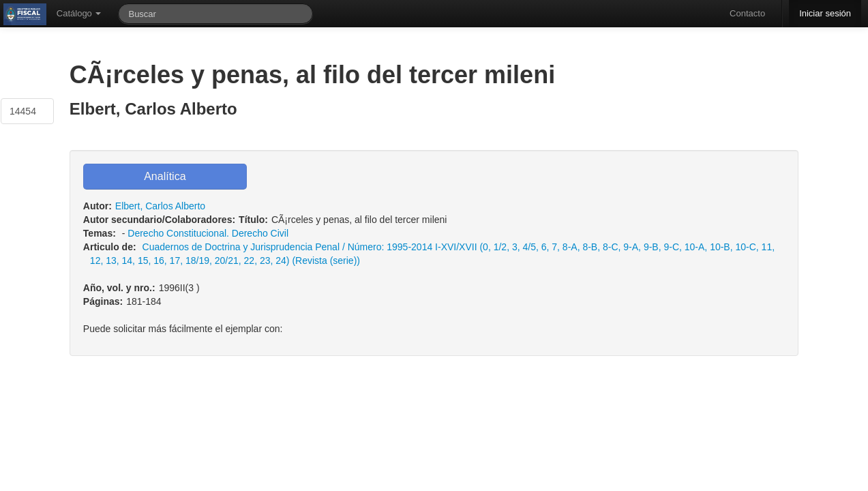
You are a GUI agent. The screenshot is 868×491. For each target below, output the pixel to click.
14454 (23, 111)
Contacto (747, 13)
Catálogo (79, 13)
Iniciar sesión (825, 13)
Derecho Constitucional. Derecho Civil (208, 233)
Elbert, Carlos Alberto (160, 206)
